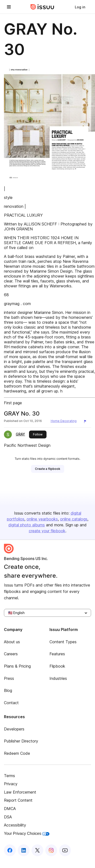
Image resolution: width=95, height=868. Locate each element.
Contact (11, 703)
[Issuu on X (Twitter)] (37, 850)
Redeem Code (17, 753)
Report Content (18, 800)
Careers (11, 654)
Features (57, 654)
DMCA (10, 809)
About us (12, 642)
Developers (14, 729)
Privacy (11, 784)
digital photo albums (27, 525)
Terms (9, 776)
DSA (8, 817)
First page (13, 403)
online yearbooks (42, 519)
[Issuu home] (42, 7)
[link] (80, 7)
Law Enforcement (20, 792)
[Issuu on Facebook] (10, 850)
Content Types (63, 642)
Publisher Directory (21, 741)
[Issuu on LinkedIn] (24, 850)
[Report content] (86, 421)
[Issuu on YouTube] (65, 850)
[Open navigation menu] (9, 7)
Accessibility (15, 825)
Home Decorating (64, 421)
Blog (8, 690)
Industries (58, 678)
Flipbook (57, 666)
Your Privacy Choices (27, 833)
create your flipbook (47, 531)
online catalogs (74, 519)
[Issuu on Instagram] (51, 850)
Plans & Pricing (17, 666)
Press (9, 678)
